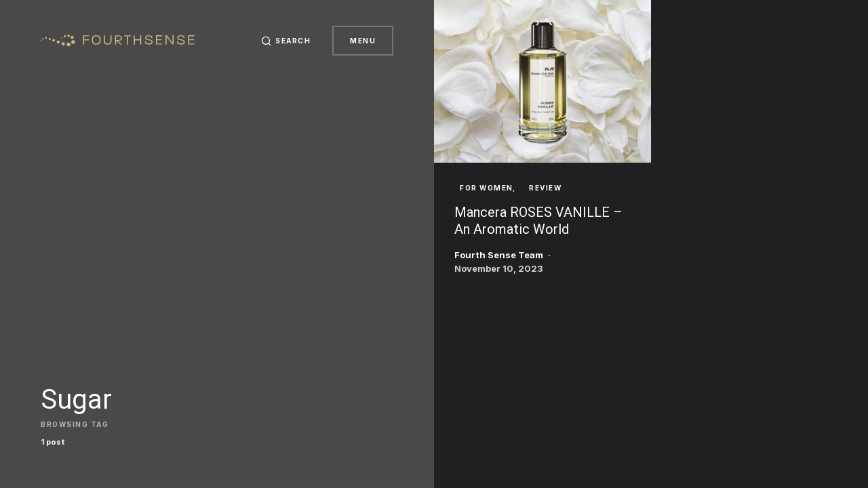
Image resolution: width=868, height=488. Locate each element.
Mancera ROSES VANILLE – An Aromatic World (538, 221)
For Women (487, 188)
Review (545, 188)
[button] (286, 41)
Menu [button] (363, 41)
